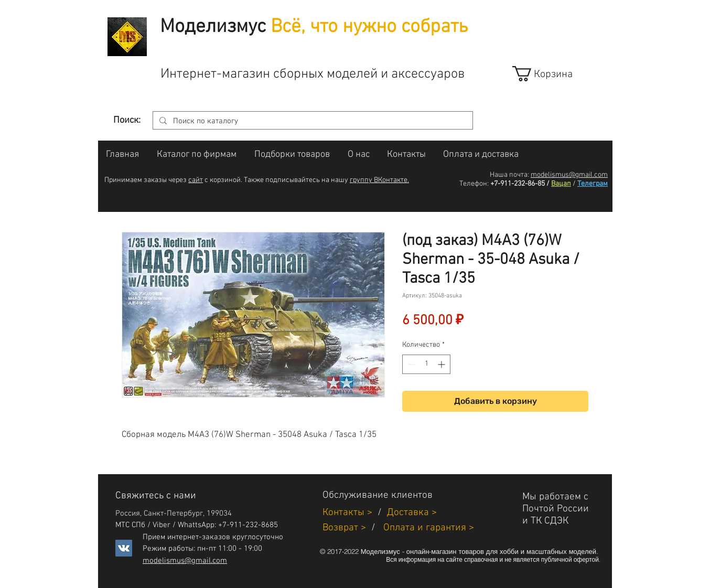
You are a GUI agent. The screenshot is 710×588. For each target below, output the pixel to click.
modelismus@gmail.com (569, 175)
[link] (552, 74)
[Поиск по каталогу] (312, 121)
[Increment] (442, 364)
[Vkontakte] (124, 548)
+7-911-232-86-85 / (520, 184)
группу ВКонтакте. (379, 180)
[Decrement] (410, 364)
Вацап (561, 184)
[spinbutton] (426, 364)
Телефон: (474, 184)
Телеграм (593, 184)
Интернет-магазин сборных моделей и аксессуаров (313, 74)
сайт (196, 180)
